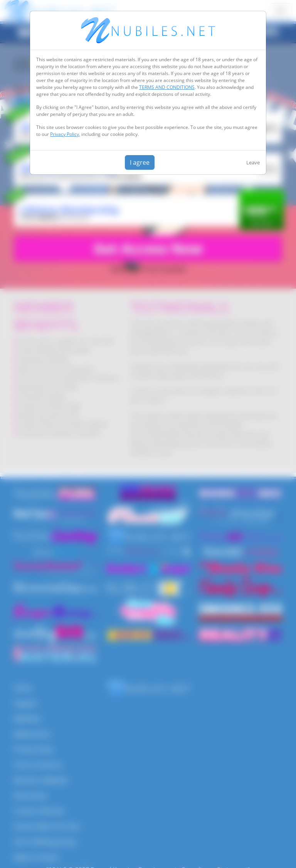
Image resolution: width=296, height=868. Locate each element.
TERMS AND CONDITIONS (167, 87)
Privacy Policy (65, 134)
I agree (140, 162)
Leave (253, 162)
